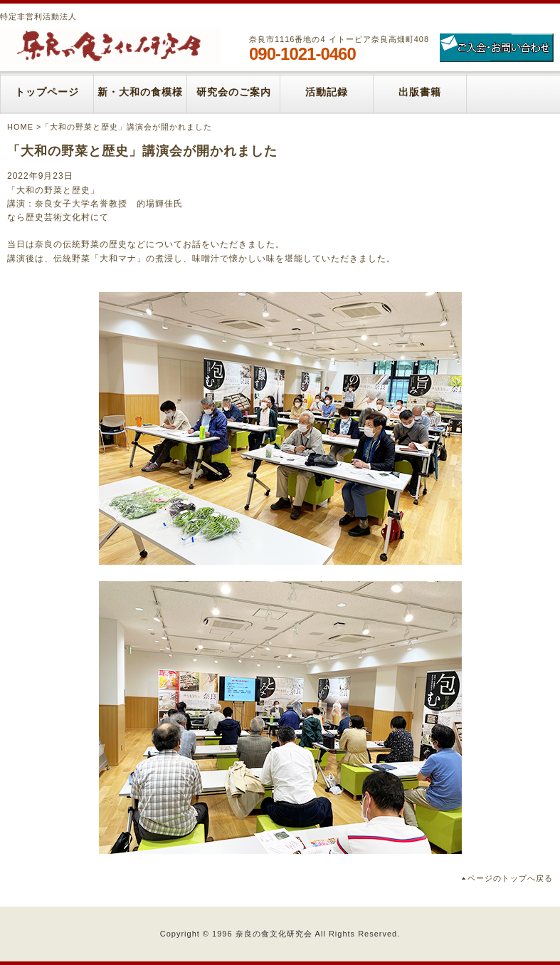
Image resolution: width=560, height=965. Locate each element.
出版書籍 (420, 92)
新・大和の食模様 (140, 92)
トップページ (47, 92)
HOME (20, 127)
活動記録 (327, 92)
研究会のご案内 (234, 92)
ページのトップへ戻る (510, 878)
